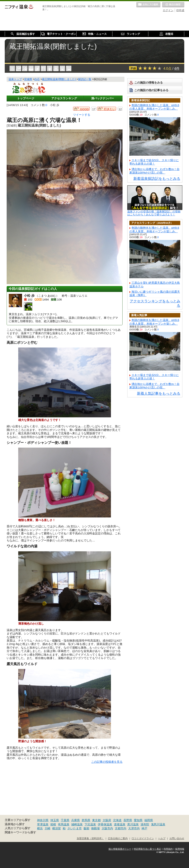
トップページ (26, 98)
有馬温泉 (64, 824)
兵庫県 (76, 820)
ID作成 (180, 10)
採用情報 (180, 849)
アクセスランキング (64, 98)
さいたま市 (75, 828)
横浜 (40, 828)
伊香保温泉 (105, 824)
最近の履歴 (173, 5)
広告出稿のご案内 (118, 839)
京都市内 (121, 828)
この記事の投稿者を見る (107, 762)
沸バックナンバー (103, 98)
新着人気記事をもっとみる (159, 393)
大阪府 (107, 820)
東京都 (96, 820)
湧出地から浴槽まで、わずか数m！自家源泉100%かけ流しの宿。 (154, 171)
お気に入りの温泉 (148, 5)
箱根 (53, 824)
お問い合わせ (177, 839)
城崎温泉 (77, 824)
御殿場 (95, 828)
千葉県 (65, 820)
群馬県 (86, 820)
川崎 (47, 828)
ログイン (168, 10)
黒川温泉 (133, 824)
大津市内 (134, 828)
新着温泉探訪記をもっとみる (157, 179)
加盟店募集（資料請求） (90, 839)
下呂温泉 (90, 824)
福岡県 (149, 820)
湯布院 (145, 824)
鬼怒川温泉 (158, 824)
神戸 (144, 828)
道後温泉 (120, 824)
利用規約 (168, 849)
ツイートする (82, 115)
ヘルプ (162, 839)
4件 (177, 69)
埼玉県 (55, 820)
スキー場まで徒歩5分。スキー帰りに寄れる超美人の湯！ (154, 162)
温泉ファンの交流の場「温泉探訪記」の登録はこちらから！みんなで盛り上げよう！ (154, 213)
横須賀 (57, 828)
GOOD (84, 109)
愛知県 (138, 820)
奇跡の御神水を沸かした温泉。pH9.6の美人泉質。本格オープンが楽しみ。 (154, 107)
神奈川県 (43, 820)
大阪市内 (107, 828)
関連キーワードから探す (20, 832)
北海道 (117, 820)
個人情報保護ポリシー (120, 849)
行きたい (110, 109)
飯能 (86, 828)
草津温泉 (43, 824)
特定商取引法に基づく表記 (147, 849)
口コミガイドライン (143, 839)
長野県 (128, 820)
